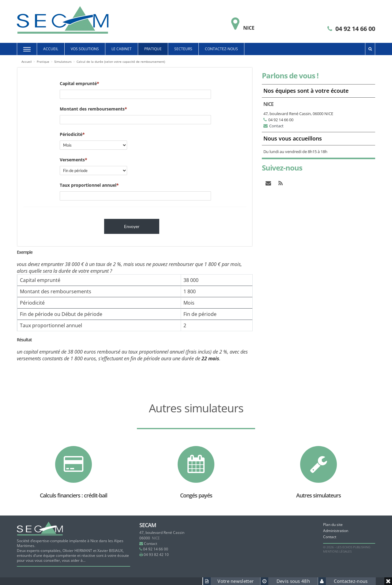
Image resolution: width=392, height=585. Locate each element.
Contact (276, 126)
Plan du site (333, 525)
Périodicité (71, 134)
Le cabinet (122, 49)
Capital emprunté (78, 83)
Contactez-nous (221, 49)
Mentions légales (337, 551)
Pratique (153, 49)
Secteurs (183, 49)
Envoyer (132, 226)
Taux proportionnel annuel (88, 185)
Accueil (51, 49)
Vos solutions (85, 49)
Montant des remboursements (92, 109)
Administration (336, 531)
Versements (72, 160)
